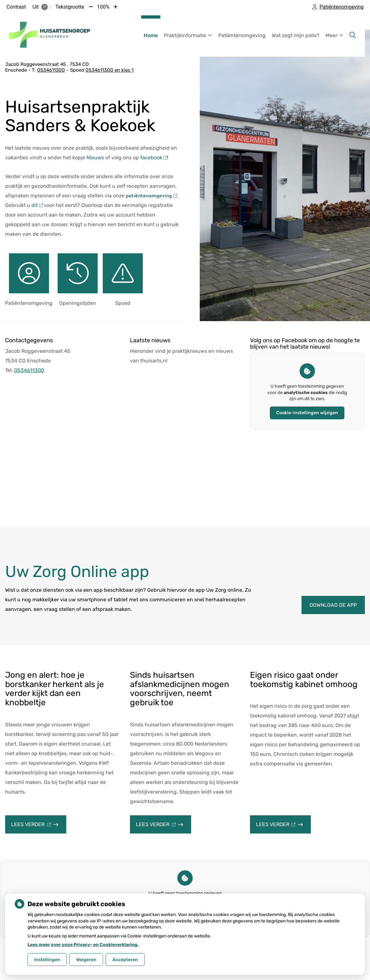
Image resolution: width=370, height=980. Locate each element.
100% (103, 7)
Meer (331, 35)
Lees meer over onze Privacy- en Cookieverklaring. (83, 945)
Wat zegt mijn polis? (296, 35)
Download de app (333, 605)
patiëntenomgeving (151, 196)
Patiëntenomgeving (242, 35)
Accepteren (125, 960)
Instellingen (47, 960)
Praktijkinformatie (185, 35)
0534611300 (29, 370)
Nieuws (95, 158)
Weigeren (86, 960)
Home (151, 35)
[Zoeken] (353, 35)
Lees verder (39, 827)
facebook (154, 158)
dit (37, 205)
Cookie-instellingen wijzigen (307, 413)
